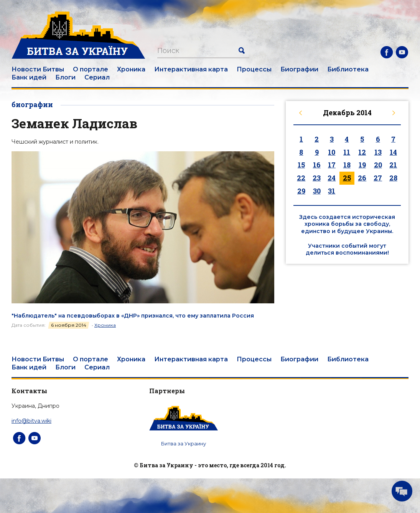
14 (393, 152)
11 (347, 152)
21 (393, 165)
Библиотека (348, 69)
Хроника (131, 69)
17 (332, 165)
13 (378, 152)
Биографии (299, 69)
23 (317, 178)
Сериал (97, 77)
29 (301, 191)
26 (362, 178)
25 (347, 178)
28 (393, 178)
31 (332, 191)
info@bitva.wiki (31, 421)
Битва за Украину (184, 443)
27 (378, 178)
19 (362, 165)
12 (362, 152)
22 (301, 178)
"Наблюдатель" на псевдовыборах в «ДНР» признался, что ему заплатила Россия (133, 316)
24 (332, 178)
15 (301, 165)
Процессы (254, 69)
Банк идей (29, 77)
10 (332, 152)
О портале (91, 69)
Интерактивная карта (191, 69)
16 (317, 165)
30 (317, 191)
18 (347, 165)
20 (378, 165)
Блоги (65, 77)
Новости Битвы (38, 69)
